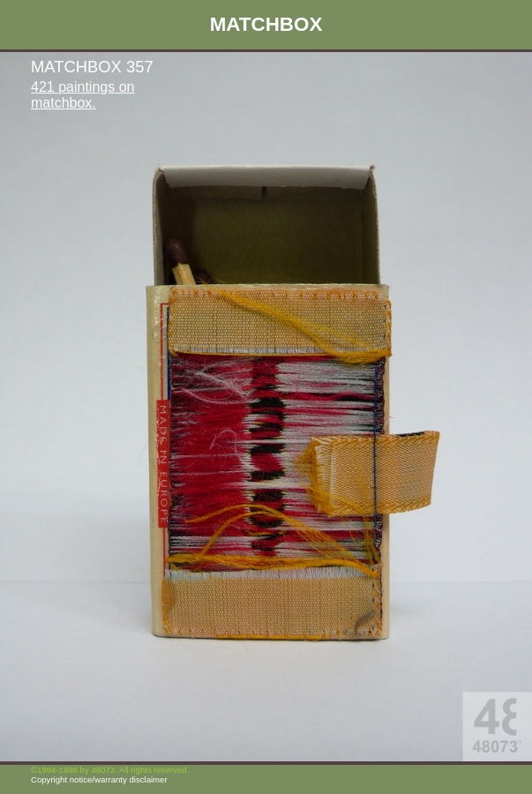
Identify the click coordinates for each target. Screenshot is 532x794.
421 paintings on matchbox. (82, 95)
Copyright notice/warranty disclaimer (99, 779)
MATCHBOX (266, 24)
